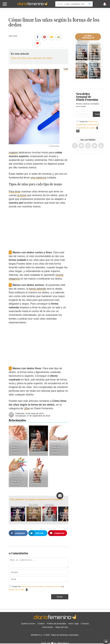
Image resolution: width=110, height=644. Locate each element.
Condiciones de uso (53, 586)
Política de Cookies (17, 590)
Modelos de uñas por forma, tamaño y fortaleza (17, 447)
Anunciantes (48, 627)
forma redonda (37, 289)
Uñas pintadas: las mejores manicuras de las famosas (36, 499)
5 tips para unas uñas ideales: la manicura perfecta (36, 479)
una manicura (38, 178)
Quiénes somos (28, 624)
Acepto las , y (88, 125)
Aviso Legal (73, 624)
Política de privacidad (56, 624)
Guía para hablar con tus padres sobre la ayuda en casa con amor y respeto (81, 65)
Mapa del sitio (62, 627)
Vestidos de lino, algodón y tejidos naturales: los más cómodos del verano (95, 67)
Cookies (41, 624)
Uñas (27, 408)
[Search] (90, 4)
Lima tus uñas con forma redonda (56, 449)
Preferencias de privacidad (32, 586)
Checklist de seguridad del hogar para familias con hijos (95, 51)
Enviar (60, 597)
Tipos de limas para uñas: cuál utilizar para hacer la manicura (17, 477)
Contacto (85, 624)
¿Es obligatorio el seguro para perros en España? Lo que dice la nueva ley (83, 49)
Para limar (15, 192)
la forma (22, 195)
